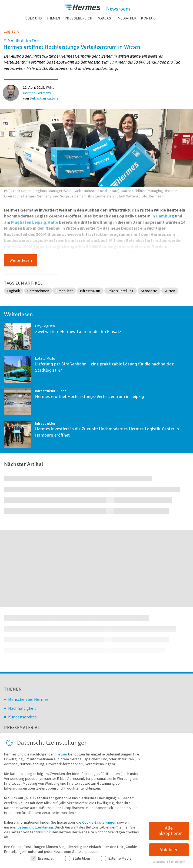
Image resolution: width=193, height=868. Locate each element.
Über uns (34, 18)
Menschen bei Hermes (28, 699)
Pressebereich (79, 18)
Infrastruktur (90, 291)
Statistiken (77, 863)
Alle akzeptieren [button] (171, 836)
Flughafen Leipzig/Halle (35, 222)
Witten (51, 87)
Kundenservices (22, 717)
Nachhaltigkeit (22, 708)
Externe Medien (117, 863)
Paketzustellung (121, 291)
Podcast (105, 18)
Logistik (11, 31)
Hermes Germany (37, 93)
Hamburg (165, 216)
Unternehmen (38, 291)
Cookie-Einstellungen (99, 827)
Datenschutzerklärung (35, 832)
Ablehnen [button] (169, 854)
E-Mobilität (64, 291)
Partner (61, 759)
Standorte (149, 291)
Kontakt (149, 18)
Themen (54, 18)
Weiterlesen (21, 260)
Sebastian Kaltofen (45, 98)
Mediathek (127, 18)
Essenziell (42, 863)
